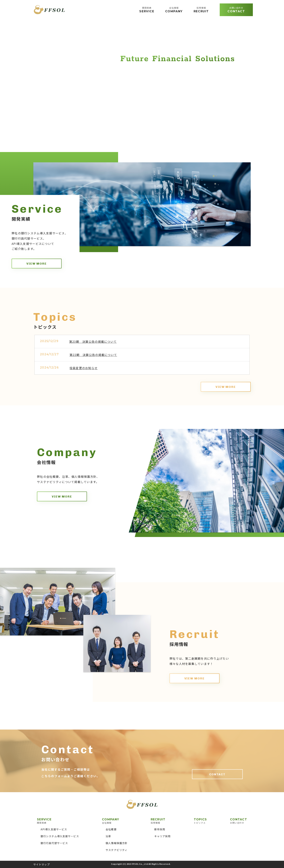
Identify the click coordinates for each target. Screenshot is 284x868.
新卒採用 (160, 829)
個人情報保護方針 (117, 843)
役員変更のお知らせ (84, 368)
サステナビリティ (116, 850)
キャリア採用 (163, 836)
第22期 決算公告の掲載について (93, 355)
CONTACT (217, 774)
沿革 (108, 836)
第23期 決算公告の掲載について (93, 342)
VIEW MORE (37, 264)
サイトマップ (42, 864)
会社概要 (111, 829)
